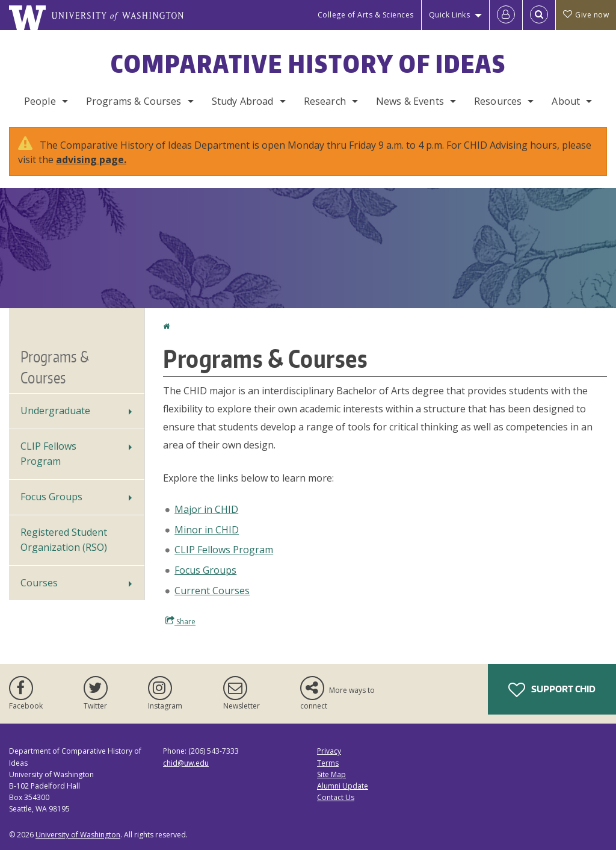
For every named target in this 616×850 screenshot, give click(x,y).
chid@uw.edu (186, 763)
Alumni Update (343, 786)
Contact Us (336, 797)
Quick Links (450, 15)
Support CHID (552, 690)
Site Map (331, 774)
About (566, 101)
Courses (39, 583)
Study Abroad (243, 101)
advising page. (91, 160)
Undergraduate (55, 411)
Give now (586, 15)
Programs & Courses (134, 101)
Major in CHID (206, 509)
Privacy (329, 751)
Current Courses (212, 591)
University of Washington (78, 835)
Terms (328, 763)
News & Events (410, 101)
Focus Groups (205, 570)
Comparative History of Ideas (308, 64)
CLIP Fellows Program (224, 550)
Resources (498, 101)
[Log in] (506, 15)
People (40, 101)
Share (180, 621)
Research (325, 101)
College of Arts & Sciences (366, 15)
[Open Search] (539, 15)
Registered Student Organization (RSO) (64, 540)
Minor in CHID (207, 530)
